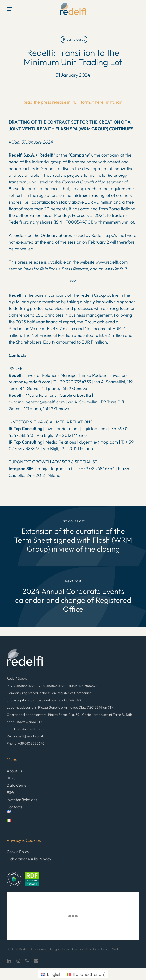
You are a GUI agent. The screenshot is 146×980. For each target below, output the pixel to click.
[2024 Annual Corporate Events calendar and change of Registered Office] (73, 597)
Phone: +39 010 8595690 (26, 743)
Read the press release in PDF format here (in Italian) (73, 102)
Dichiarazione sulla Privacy (29, 859)
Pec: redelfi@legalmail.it (25, 736)
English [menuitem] (54, 974)
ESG (10, 792)
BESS (11, 778)
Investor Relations (22, 800)
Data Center (18, 785)
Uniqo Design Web (105, 949)
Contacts (15, 807)
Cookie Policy (18, 852)
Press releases (74, 39)
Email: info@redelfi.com (25, 729)
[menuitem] (73, 815)
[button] (9, 9)
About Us (14, 771)
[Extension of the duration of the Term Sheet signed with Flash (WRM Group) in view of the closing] (73, 536)
